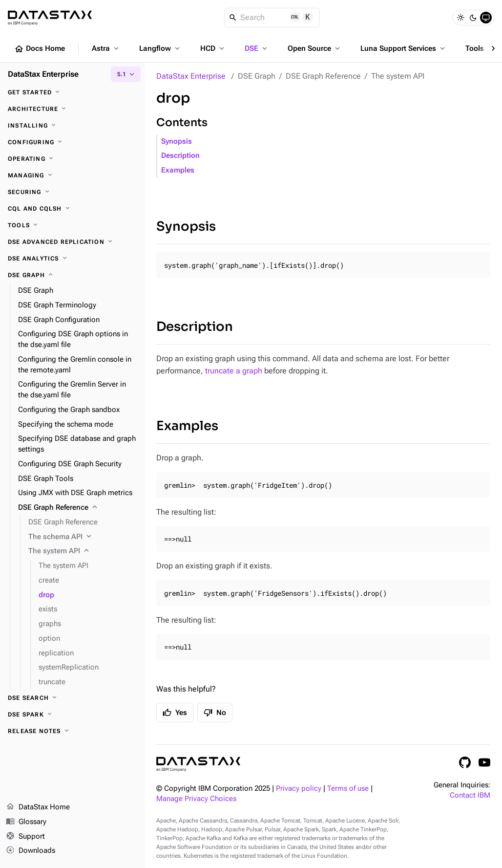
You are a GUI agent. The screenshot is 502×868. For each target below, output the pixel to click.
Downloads (31, 851)
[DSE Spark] (72, 715)
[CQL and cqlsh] (72, 209)
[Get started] (72, 92)
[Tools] (72, 225)
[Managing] (72, 175)
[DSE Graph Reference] (77, 508)
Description (180, 156)
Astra (106, 48)
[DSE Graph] (72, 275)
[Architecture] (72, 109)
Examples (178, 170)
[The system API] (83, 551)
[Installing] (72, 126)
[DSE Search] (72, 698)
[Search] (272, 18)
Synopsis (177, 141)
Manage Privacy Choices (196, 799)
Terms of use (348, 789)
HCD (213, 48)
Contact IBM (470, 795)
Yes (175, 713)
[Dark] (473, 18)
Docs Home (40, 49)
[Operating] (72, 159)
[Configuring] (72, 142)
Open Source (315, 48)
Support (25, 837)
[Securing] (72, 192)
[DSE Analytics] (72, 259)
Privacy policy (299, 789)
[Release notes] (72, 731)
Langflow (160, 48)
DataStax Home (38, 807)
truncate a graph (234, 371)
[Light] (460, 18)
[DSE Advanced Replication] (72, 242)
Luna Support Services (404, 48)
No (215, 713)
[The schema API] (83, 537)
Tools (480, 48)
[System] (486, 18)
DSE (257, 48)
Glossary (26, 822)
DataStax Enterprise (191, 76)
